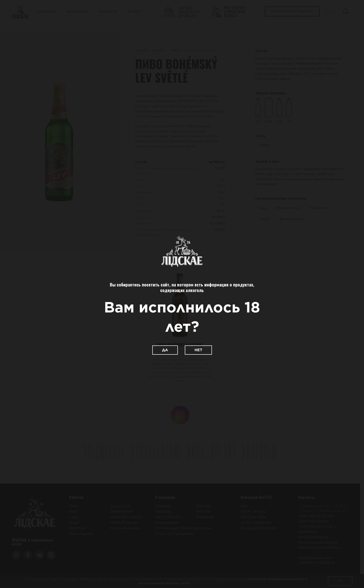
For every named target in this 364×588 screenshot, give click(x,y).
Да (165, 350)
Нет (198, 350)
